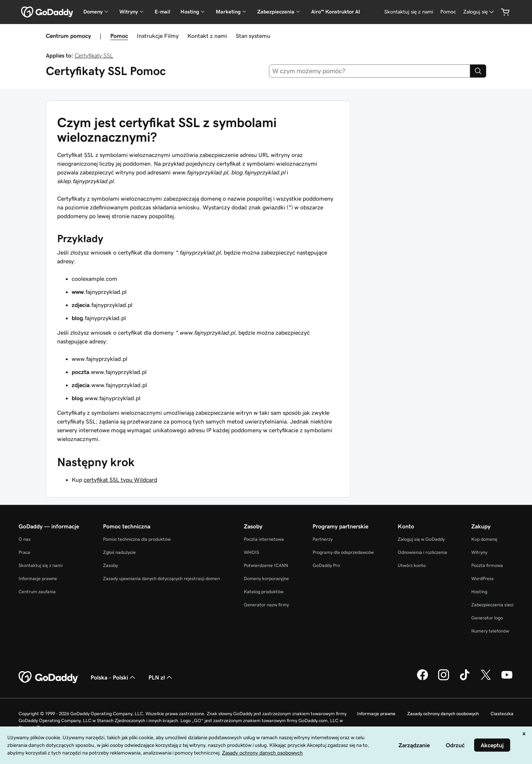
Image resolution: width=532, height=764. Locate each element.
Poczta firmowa (487, 565)
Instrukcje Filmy (158, 36)
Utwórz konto (412, 565)
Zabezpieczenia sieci (492, 605)
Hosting (479, 592)
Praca (24, 552)
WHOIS (251, 552)
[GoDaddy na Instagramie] (444, 679)
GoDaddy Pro (326, 565)
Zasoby (110, 565)
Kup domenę (484, 539)
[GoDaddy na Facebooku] (422, 679)
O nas (25, 539)
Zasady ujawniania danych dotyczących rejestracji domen (161, 578)
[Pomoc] (448, 12)
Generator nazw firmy (266, 605)
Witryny (479, 552)
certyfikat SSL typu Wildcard (120, 480)
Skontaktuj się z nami (41, 565)
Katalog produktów (264, 592)
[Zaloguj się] (479, 12)
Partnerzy (323, 539)
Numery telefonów (490, 631)
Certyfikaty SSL (94, 55)
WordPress (483, 578)
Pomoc (119, 36)
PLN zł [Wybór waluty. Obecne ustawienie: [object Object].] (161, 677)
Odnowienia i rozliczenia (422, 552)
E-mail (162, 12)
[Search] (478, 71)
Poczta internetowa (264, 539)
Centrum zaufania (37, 592)
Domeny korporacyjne (266, 578)
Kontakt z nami (207, 36)
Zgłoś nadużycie (119, 552)
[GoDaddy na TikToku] (465, 679)
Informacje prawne (38, 578)
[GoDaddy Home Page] (49, 677)
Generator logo (487, 618)
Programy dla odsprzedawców (343, 552)
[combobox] (370, 71)
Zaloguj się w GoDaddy (421, 539)
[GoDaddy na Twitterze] (486, 679)
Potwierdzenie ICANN (266, 565)
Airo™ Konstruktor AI (336, 12)
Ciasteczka (502, 714)
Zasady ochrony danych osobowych (443, 714)
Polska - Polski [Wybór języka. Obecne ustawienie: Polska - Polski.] (114, 677)
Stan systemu (253, 36)
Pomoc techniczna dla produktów (137, 539)
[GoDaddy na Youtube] (507, 679)
